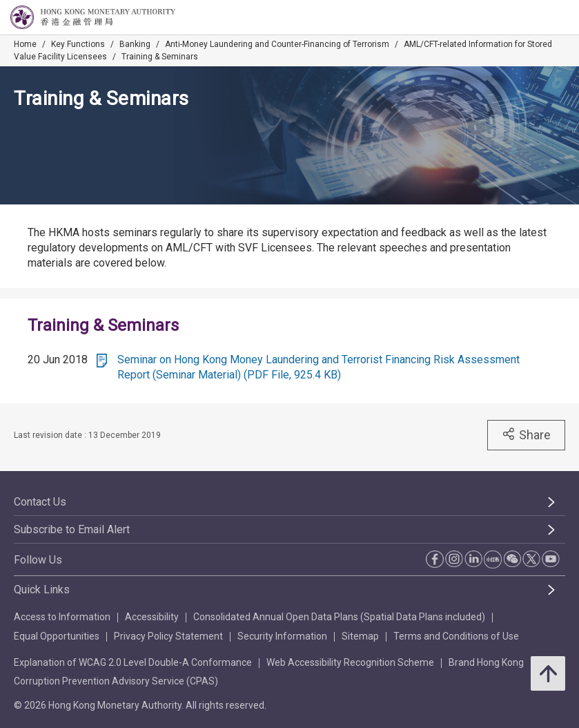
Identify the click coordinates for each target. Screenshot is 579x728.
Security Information (282, 636)
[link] (533, 18)
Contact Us (40, 502)
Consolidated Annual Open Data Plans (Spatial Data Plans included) (339, 617)
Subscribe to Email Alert (72, 529)
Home (25, 44)
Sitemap (360, 636)
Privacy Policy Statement (168, 636)
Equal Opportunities (57, 636)
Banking (135, 44)
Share (526, 434)
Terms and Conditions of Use (456, 636)
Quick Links (42, 590)
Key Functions (78, 44)
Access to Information (62, 617)
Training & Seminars (160, 57)
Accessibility (152, 617)
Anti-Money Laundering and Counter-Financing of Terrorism (277, 44)
